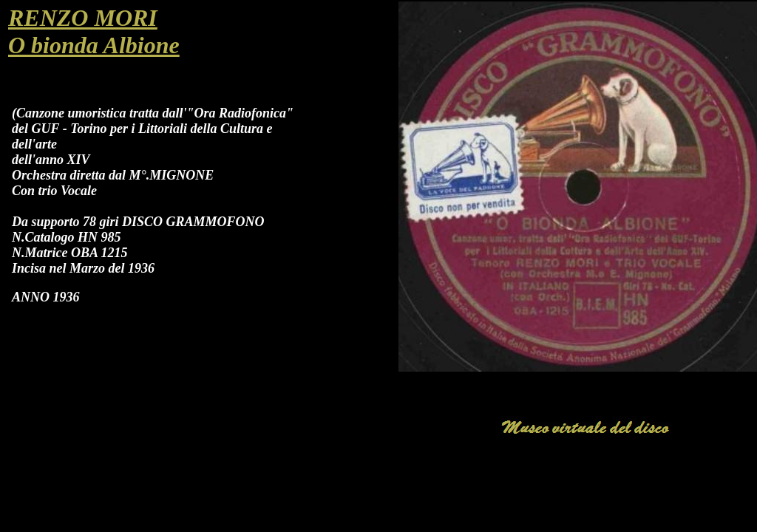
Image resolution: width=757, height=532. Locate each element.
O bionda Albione (94, 45)
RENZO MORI (83, 18)
